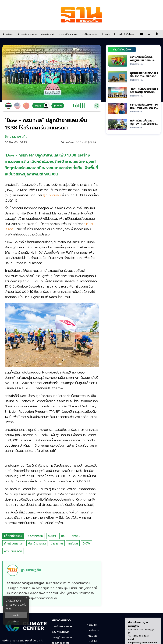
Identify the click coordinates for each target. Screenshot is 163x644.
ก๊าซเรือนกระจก (14, 544)
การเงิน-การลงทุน (62, 626)
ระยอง (52, 536)
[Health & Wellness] (124, 34)
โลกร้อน (75, 536)
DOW (87, 544)
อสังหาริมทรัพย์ (60, 632)
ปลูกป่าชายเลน (37, 544)
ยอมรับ (16, 615)
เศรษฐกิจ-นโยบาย (62, 637)
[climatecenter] (89, 34)
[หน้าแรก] (7, 34)
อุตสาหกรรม (35, 536)
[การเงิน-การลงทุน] (27, 34)
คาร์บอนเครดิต (13, 551)
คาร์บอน (73, 544)
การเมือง (92, 625)
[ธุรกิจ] (105, 34)
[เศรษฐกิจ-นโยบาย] (67, 34)
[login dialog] (157, 34)
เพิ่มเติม (8, 609)
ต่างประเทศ (93, 630)
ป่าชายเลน (57, 544)
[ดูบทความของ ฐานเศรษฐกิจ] (52, 584)
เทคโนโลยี (92, 636)
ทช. (63, 536)
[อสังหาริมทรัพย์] (47, 34)
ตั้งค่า (16, 622)
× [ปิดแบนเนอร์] (26, 598)
